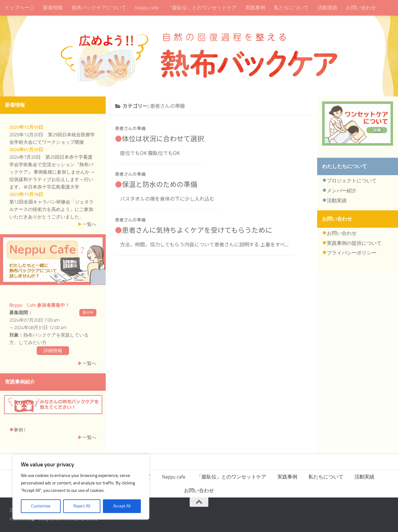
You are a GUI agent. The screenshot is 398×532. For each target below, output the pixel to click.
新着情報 (53, 8)
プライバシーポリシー (352, 253)
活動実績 (327, 8)
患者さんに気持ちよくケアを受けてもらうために (197, 230)
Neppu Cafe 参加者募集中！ (39, 305)
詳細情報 (53, 351)
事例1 (20, 430)
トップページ (19, 8)
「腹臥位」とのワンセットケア (202, 8)
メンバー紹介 (342, 191)
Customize (41, 506)
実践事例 (255, 8)
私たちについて (291, 8)
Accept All (122, 506)
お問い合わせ (361, 8)
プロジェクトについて (352, 181)
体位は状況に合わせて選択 (163, 138)
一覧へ (89, 224)
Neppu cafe (147, 8)
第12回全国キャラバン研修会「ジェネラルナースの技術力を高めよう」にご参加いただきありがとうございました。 (51, 209)
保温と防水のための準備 (160, 184)
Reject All (82, 506)
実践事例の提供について (354, 243)
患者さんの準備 (130, 128)
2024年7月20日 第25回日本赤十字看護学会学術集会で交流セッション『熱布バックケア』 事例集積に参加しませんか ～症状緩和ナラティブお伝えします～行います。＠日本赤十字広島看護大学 (52, 172)
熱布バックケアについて (99, 8)
